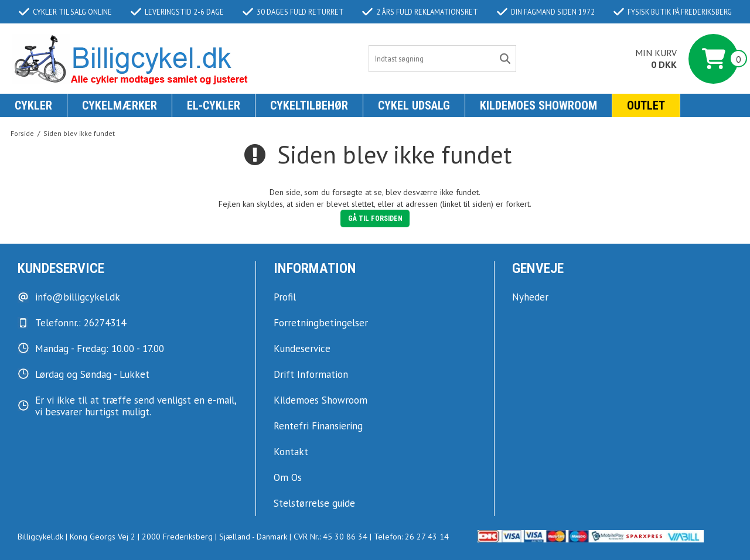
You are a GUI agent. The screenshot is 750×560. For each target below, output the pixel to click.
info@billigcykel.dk (78, 297)
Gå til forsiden (375, 218)
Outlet (646, 105)
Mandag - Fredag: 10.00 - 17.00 (100, 349)
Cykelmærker (120, 105)
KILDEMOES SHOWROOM (538, 105)
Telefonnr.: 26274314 (81, 323)
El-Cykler (214, 105)
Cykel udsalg (414, 105)
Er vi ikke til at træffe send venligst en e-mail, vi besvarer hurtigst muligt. (136, 406)
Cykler (33, 105)
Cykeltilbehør (309, 105)
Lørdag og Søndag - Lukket (92, 374)
